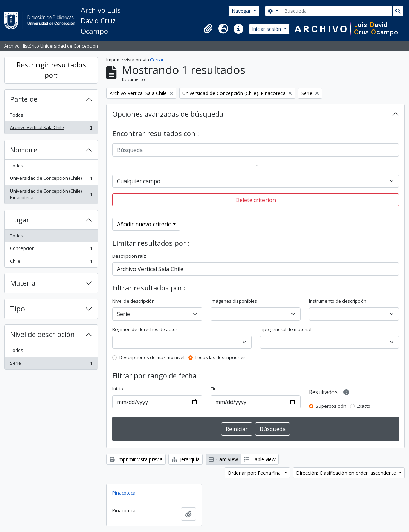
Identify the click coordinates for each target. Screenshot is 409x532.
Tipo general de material (286, 329)
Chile (51, 263)
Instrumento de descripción (338, 301)
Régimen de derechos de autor (145, 329)
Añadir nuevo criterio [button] (144, 224)
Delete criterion (256, 200)
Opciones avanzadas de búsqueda (168, 114)
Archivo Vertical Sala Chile (51, 129)
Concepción (51, 250)
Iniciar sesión (267, 29)
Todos (17, 115)
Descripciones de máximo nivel (152, 357)
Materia (23, 283)
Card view (223, 459)
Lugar (20, 220)
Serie (51, 365)
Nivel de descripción (42, 334)
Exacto (364, 406)
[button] (208, 29)
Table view (260, 459)
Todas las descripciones (220, 357)
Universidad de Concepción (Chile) (51, 180)
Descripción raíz (129, 256)
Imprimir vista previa (136, 459)
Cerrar (157, 60)
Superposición (331, 406)
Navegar (242, 11)
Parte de (24, 99)
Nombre (24, 150)
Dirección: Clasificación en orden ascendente (347, 473)
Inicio (118, 389)
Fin (214, 389)
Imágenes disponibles (234, 301)
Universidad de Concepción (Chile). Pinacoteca (51, 194)
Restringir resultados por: (51, 70)
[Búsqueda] (337, 11)
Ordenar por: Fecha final (255, 473)
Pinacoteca (124, 493)
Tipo (18, 309)
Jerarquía (186, 459)
